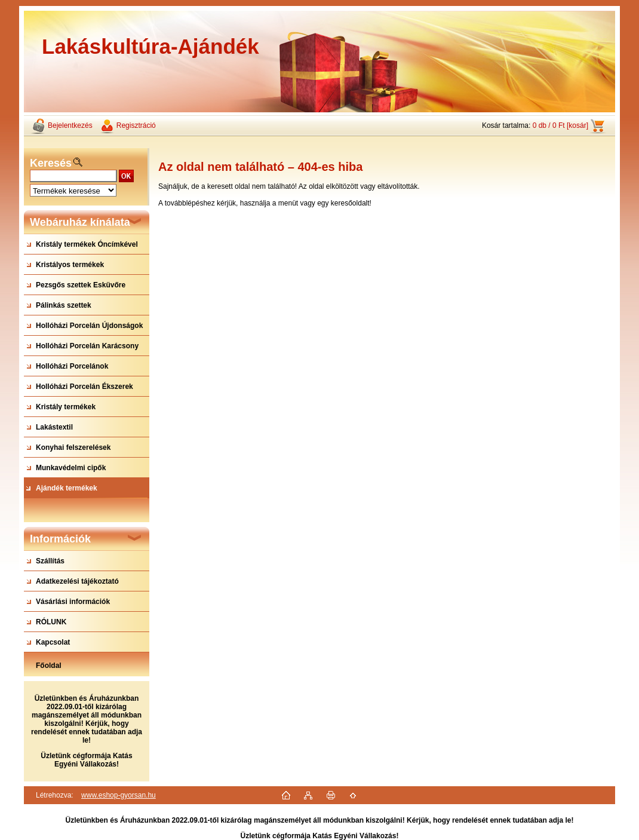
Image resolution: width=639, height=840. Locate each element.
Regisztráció (136, 125)
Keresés (51, 163)
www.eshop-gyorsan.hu (119, 795)
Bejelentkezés (70, 125)
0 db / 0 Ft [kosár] (560, 125)
